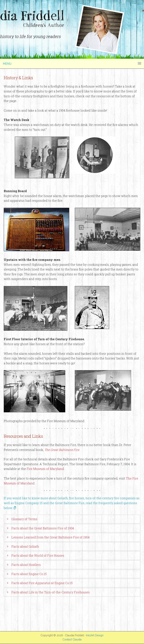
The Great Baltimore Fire (62, 450)
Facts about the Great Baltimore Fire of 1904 (43, 528)
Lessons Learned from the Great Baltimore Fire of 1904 (50, 537)
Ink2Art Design (95, 635)
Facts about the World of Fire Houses (38, 555)
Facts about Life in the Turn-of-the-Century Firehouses (51, 592)
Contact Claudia (72, 639)
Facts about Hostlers (26, 565)
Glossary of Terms (24, 519)
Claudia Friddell (72, 9)
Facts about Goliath (25, 546)
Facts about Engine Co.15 (29, 574)
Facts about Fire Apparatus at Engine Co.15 (42, 583)
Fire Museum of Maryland (45, 469)
